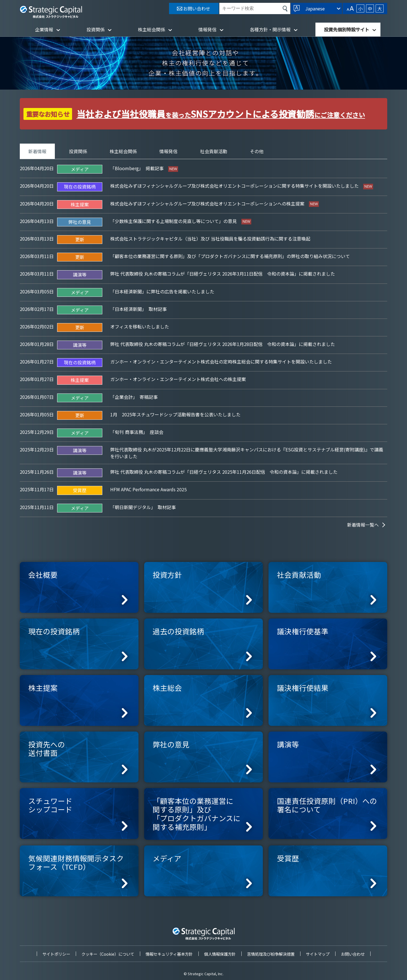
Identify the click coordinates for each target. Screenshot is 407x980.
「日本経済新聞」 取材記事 (138, 309)
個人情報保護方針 (220, 954)
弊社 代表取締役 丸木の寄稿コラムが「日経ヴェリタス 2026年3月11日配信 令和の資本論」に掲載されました (223, 274)
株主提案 (43, 688)
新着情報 (37, 151)
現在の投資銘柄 (54, 631)
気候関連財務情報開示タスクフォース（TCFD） (76, 862)
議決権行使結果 (303, 688)
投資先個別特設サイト (347, 29)
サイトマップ (318, 954)
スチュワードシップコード (50, 805)
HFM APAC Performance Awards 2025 (149, 489)
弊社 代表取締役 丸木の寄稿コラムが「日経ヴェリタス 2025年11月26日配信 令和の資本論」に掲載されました (224, 472)
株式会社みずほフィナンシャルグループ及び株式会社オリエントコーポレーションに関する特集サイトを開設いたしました (235, 186)
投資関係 (96, 29)
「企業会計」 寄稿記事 (134, 397)
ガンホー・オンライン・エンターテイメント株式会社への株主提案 (178, 379)
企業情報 (44, 29)
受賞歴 (288, 858)
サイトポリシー (56, 954)
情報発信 (207, 29)
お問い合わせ (353, 954)
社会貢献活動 (214, 151)
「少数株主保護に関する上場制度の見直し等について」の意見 (174, 221)
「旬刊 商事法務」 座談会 (137, 432)
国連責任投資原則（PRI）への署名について (327, 805)
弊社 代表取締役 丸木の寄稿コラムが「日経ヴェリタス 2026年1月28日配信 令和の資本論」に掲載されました (223, 344)
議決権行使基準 (303, 631)
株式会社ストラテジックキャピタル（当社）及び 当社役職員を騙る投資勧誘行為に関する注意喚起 (210, 239)
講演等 (288, 744)
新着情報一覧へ (363, 525)
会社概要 (43, 575)
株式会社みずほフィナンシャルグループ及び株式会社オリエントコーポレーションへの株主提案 (208, 204)
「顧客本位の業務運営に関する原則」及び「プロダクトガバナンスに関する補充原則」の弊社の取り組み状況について (230, 256)
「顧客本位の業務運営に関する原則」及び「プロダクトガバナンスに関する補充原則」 (197, 814)
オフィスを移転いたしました (140, 326)
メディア (167, 858)
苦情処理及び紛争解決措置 (271, 954)
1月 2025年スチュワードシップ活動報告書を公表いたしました (175, 414)
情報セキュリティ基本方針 (169, 954)
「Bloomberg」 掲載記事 (138, 168)
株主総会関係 (151, 29)
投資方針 (167, 575)
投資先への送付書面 (47, 748)
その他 (257, 151)
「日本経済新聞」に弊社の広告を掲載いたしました (162, 291)
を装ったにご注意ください (221, 115)
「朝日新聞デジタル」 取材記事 (143, 507)
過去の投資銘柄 (178, 631)
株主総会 (167, 688)
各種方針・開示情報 (270, 29)
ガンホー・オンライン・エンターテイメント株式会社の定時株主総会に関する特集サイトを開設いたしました (221, 362)
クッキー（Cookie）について (108, 954)
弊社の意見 (171, 744)
